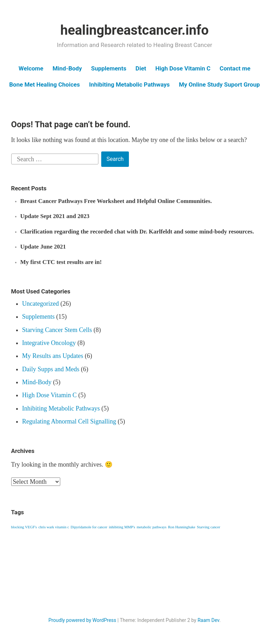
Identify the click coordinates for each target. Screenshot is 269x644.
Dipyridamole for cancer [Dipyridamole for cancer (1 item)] (89, 527)
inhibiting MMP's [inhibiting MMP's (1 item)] (122, 527)
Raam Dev (208, 620)
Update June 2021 (43, 247)
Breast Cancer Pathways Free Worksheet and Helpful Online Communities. (116, 201)
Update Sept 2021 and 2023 (55, 216)
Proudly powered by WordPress (82, 620)
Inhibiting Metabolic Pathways (129, 84)
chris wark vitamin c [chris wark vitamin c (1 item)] (54, 527)
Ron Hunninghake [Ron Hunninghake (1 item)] (182, 527)
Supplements (109, 68)
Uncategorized (40, 304)
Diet (141, 68)
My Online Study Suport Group (219, 84)
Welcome (31, 68)
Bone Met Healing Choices (44, 84)
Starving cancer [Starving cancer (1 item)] (209, 527)
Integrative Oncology (49, 343)
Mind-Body (67, 68)
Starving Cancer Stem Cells (57, 330)
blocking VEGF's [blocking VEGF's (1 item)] (24, 527)
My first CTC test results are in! (61, 262)
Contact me (235, 68)
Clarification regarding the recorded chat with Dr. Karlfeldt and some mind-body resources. (137, 232)
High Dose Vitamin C (183, 68)
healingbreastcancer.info (134, 30)
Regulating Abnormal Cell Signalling (69, 421)
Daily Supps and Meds (51, 369)
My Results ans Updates (53, 356)
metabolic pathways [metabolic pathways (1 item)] (151, 527)
